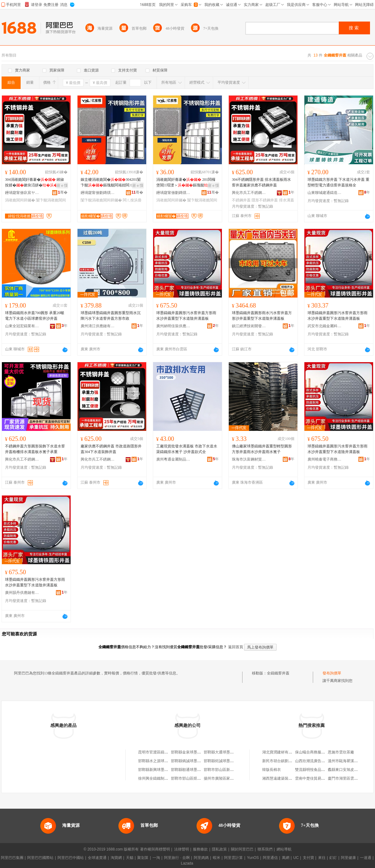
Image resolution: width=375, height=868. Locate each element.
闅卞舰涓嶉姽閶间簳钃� (101, 200)
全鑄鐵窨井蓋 (278, 673)
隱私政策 (219, 849)
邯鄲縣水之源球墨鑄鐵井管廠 (162, 761)
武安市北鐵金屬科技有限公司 (325, 326)
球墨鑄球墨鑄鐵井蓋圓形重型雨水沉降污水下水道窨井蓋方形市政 (111, 316)
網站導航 (284, 849)
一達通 (366, 858)
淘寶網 (116, 858)
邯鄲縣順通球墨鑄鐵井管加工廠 (197, 770)
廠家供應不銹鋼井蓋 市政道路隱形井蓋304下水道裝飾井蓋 (111, 449)
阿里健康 (348, 858)
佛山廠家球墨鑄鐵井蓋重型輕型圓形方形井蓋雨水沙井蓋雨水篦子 (262, 449)
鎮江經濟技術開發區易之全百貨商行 (249, 326)
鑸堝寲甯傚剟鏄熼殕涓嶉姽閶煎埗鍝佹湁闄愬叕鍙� (98, 193)
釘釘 (333, 858)
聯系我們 (265, 849)
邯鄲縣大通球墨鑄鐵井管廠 (226, 752)
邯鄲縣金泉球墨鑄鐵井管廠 (193, 752)
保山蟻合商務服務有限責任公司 (321, 752)
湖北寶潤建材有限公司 (281, 752)
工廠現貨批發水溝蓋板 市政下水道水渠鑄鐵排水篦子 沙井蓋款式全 (187, 449)
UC (296, 858)
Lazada (187, 863)
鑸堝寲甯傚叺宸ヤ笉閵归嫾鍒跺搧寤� (22, 193)
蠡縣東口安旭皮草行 (345, 770)
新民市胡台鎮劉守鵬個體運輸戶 (288, 761)
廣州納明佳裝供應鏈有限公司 (173, 326)
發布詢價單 (332, 673)
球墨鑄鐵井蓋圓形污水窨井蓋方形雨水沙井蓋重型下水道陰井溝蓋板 (186, 316)
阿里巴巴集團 (12, 858)
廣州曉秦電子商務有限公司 (325, 459)
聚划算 (143, 858)
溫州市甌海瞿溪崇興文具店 (350, 761)
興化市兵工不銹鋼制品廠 (249, 193)
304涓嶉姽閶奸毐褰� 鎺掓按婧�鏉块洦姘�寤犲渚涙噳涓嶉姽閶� (35, 183)
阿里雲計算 (233, 858)
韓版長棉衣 (272, 770)
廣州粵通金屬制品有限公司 (173, 459)
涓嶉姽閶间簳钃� (20, 200)
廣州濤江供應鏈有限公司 (98, 326)
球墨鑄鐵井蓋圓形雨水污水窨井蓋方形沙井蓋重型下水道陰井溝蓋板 (262, 316)
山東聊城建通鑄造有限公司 (325, 193)
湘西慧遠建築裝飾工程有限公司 (288, 778)
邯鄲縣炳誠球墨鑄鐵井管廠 (193, 761)
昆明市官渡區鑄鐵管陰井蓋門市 (164, 752)
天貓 (130, 858)
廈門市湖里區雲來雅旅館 (348, 778)
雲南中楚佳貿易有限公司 (316, 778)
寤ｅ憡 (62, 185)
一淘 (156, 858)
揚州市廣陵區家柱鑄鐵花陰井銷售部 (234, 778)
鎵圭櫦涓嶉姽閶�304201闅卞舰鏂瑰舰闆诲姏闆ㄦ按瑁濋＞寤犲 (111, 183)
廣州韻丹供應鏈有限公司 (22, 593)
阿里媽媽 (201, 858)
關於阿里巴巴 (242, 849)
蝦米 (217, 858)
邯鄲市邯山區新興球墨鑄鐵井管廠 (232, 770)
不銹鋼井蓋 (241, 200)
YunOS (253, 858)
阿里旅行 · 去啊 (177, 858)
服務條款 (200, 849)
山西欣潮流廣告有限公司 (316, 761)
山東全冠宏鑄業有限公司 (22, 326)
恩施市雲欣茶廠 (341, 752)
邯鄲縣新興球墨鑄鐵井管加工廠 (164, 770)
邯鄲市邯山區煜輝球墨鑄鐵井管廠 (199, 778)
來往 (322, 858)
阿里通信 (270, 858)
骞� (63, 192)
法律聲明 (182, 849)
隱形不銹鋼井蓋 (265, 200)
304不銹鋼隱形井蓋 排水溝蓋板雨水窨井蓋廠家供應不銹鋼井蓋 (261, 182)
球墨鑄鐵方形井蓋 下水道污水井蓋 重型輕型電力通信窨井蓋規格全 (338, 182)
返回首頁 (236, 647)
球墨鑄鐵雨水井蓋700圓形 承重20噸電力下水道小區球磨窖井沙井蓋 (35, 316)
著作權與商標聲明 (155, 849)
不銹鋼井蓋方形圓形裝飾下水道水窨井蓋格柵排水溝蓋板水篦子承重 (35, 449)
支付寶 (308, 858)
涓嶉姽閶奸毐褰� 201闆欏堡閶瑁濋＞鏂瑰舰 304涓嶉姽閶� (186, 183)
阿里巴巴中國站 (71, 858)
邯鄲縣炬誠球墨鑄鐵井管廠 (226, 761)
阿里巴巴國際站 (40, 858)
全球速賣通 (97, 858)
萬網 (286, 858)
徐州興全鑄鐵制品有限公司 (161, 778)
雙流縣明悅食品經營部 (314, 770)
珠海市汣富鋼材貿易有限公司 (249, 459)
